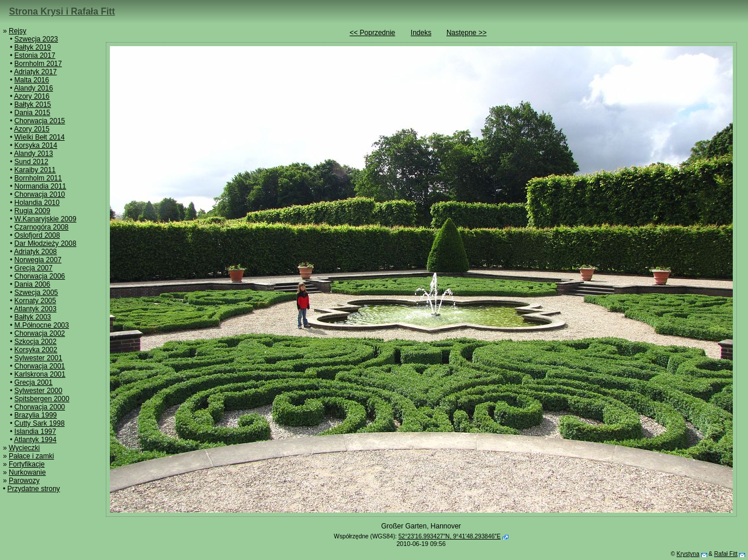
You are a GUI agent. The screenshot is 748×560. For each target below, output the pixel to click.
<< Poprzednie (372, 33)
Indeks (421, 33)
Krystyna (688, 554)
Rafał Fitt (726, 554)
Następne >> (467, 33)
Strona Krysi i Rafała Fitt (62, 11)
